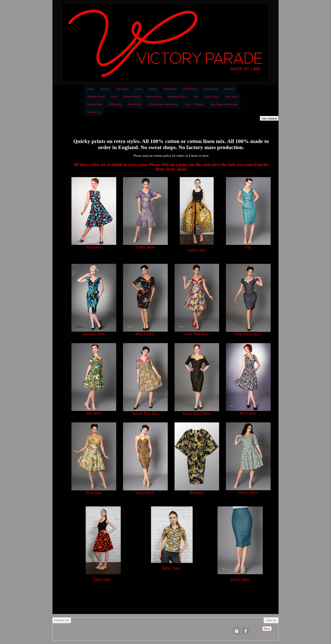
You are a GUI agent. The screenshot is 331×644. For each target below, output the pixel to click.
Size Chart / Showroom (224, 104)
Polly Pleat (170, 89)
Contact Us (94, 112)
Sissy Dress (212, 97)
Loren (138, 89)
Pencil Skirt (135, 104)
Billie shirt (115, 104)
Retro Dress (211, 89)
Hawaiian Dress (178, 97)
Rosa (114, 97)
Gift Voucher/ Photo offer (163, 104)
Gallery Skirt (95, 104)
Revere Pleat (154, 97)
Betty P (105, 89)
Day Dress (122, 89)
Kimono (229, 89)
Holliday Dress (96, 97)
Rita (196, 97)
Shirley (153, 89)
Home (91, 89)
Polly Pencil (190, 89)
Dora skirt (231, 97)
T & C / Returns (194, 104)
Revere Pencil (132, 97)
